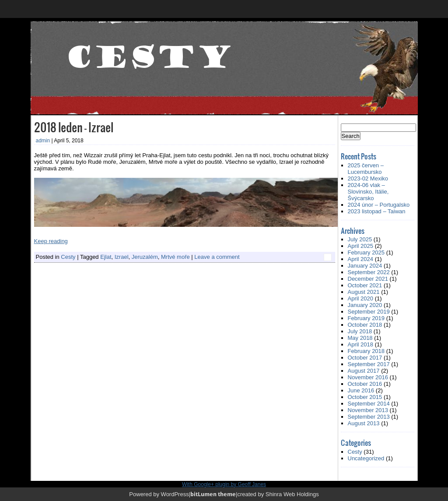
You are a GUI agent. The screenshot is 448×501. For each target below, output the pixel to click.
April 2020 (361, 298)
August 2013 (364, 423)
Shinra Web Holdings (292, 494)
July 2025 (360, 239)
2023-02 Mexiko (368, 178)
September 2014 (369, 404)
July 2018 (360, 331)
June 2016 (361, 390)
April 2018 (361, 344)
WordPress (175, 494)
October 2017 (365, 358)
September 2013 (369, 417)
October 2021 (365, 285)
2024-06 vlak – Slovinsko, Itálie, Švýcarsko (368, 192)
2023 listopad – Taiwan (377, 211)
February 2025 (366, 252)
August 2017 (364, 371)
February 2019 (366, 318)
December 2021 (368, 279)
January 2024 (365, 266)
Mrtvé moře (175, 257)
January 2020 (365, 305)
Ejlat (106, 257)
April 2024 (361, 259)
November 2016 (368, 377)
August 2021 (364, 292)
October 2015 (365, 397)
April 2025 (361, 246)
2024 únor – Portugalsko (379, 205)
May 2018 (360, 338)
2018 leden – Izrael (74, 127)
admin (43, 141)
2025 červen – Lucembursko (366, 169)
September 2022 (369, 272)
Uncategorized (366, 458)
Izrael (122, 257)
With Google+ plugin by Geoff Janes (224, 484)
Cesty (68, 257)
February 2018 (366, 351)
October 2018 (365, 325)
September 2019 (369, 312)
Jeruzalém (145, 257)
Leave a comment (217, 257)
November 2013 (368, 410)
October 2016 (365, 384)
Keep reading (51, 241)
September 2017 (369, 364)
